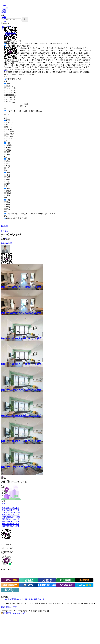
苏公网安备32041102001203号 (14, 613)
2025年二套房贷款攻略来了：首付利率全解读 (11, 521)
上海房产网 (31, 599)
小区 (3, 14)
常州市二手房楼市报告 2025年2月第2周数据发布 (11, 512)
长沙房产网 (5, 599)
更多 (4, 503)
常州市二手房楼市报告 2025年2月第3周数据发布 (11, 517)
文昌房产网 (40, 599)
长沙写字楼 (14, 599)
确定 (26, 104)
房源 (3, 12)
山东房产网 (23, 599)
